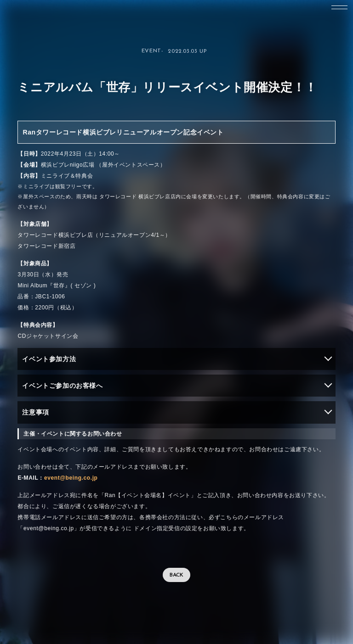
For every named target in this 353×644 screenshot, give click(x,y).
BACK (176, 575)
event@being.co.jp (71, 478)
